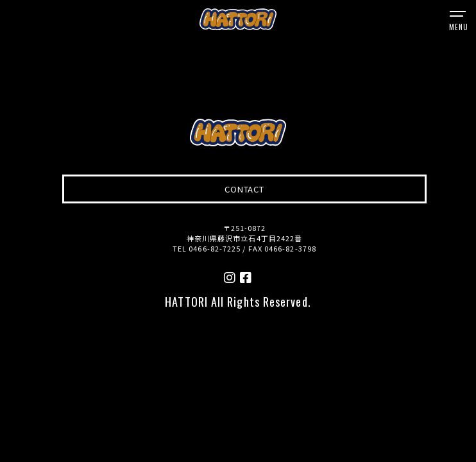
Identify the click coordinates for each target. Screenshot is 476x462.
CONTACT (244, 189)
